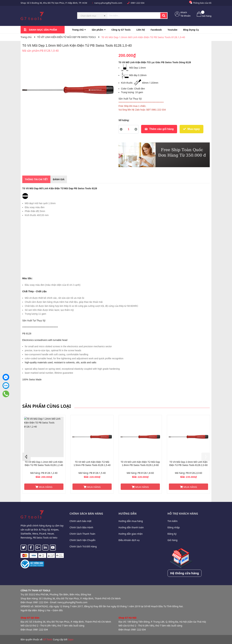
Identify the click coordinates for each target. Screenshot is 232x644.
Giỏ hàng (173, 540)
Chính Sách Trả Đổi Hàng (83, 546)
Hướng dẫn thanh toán (131, 527)
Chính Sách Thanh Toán (83, 534)
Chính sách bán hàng (86, 514)
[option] (44, 454)
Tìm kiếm (173, 521)
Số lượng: (124, 120)
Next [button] (206, 457)
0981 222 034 (138, 3)
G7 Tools (48, 639)
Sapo (71, 639)
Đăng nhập (174, 527)
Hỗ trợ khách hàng (183, 514)
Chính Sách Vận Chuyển (83, 540)
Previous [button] (26, 457)
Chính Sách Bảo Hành (81, 527)
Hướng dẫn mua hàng (131, 521)
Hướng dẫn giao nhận (131, 534)
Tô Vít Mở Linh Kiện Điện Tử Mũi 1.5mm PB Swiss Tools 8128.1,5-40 (92, 464)
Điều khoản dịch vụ (129, 540)
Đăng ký (172, 534)
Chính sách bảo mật (81, 521)
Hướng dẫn (128, 514)
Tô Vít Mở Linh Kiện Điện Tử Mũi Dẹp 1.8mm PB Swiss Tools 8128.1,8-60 (140, 464)
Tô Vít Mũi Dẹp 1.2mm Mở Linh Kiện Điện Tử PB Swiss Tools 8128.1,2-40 (44, 464)
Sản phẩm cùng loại (47, 406)
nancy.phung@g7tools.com (108, 3)
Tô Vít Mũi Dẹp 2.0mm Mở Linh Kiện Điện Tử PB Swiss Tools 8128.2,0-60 (188, 464)
